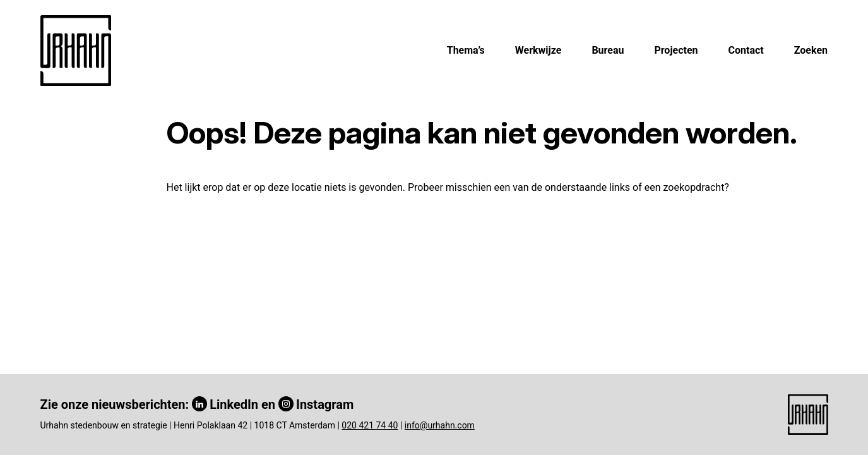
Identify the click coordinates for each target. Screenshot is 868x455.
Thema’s (466, 50)
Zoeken (811, 50)
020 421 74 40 (370, 425)
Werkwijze (538, 50)
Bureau (608, 50)
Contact (746, 50)
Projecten (676, 50)
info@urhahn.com (440, 425)
